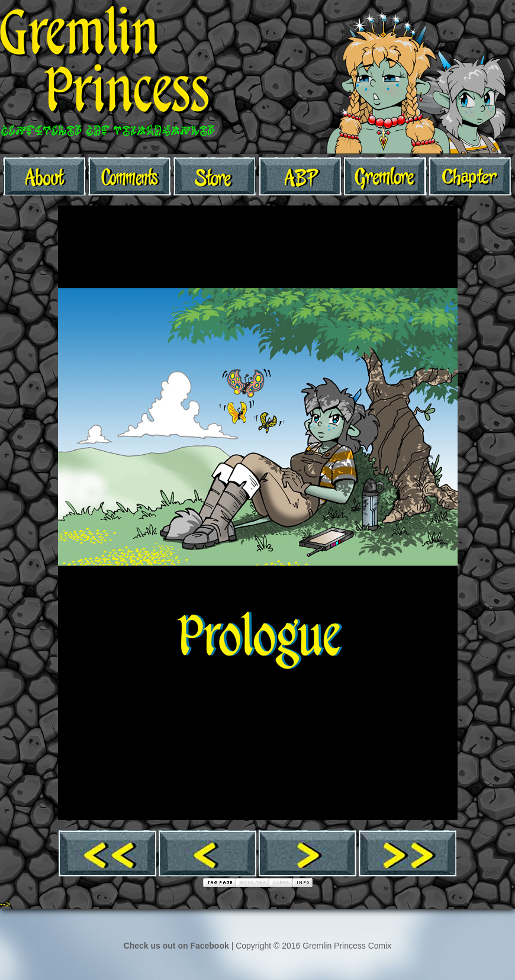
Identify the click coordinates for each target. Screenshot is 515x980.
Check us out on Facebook (176, 946)
